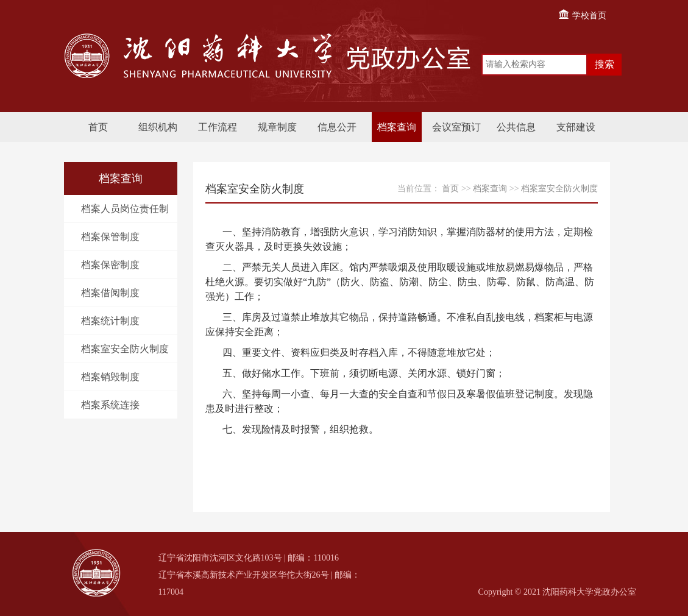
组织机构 (158, 127)
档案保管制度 (110, 237)
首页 (98, 127)
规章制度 (277, 127)
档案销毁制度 (110, 377)
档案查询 (397, 127)
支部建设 (576, 127)
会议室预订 (456, 127)
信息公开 (337, 127)
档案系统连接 (110, 405)
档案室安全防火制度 (125, 349)
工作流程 (218, 127)
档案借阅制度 (110, 293)
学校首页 (582, 16)
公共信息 (516, 127)
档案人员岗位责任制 (125, 209)
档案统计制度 (110, 321)
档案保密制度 (110, 265)
